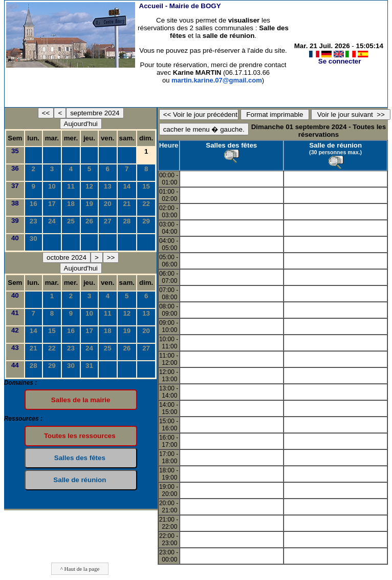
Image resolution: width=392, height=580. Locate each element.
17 (52, 204)
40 (15, 238)
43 (15, 348)
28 (127, 221)
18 (71, 204)
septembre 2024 (95, 113)
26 (89, 221)
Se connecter (340, 61)
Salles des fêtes (231, 145)
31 (89, 366)
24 (52, 221)
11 (71, 186)
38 (15, 203)
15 (146, 186)
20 (108, 204)
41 (15, 313)
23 (34, 221)
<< (46, 113)
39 (15, 221)
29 (146, 221)
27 (108, 221)
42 (15, 330)
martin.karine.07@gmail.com (217, 80)
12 (89, 186)
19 (89, 204)
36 (15, 168)
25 (71, 221)
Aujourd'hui (81, 124)
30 (34, 239)
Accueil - (180, 6)
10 (52, 186)
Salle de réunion (335, 145)
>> (111, 257)
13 (108, 186)
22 (146, 204)
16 (34, 204)
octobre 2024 (67, 257)
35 (15, 151)
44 (15, 365)
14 (127, 186)
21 (127, 204)
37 (15, 186)
